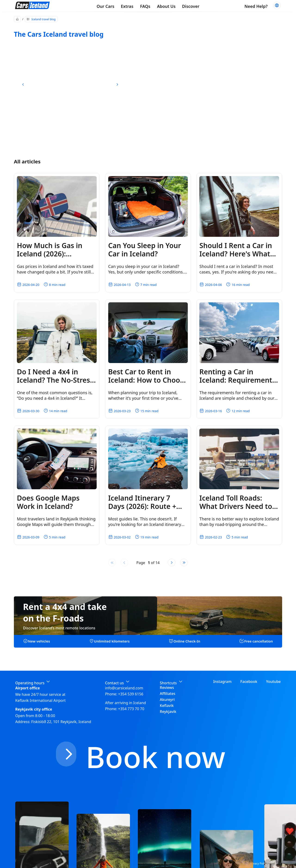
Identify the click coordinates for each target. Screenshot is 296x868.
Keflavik (167, 706)
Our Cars (106, 6)
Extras (127, 6)
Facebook (249, 682)
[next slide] (117, 84)
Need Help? (256, 6)
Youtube (273, 682)
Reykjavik (168, 712)
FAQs (145, 6)
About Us (166, 6)
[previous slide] (23, 84)
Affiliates (168, 694)
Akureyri (167, 700)
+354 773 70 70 (131, 709)
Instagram (222, 682)
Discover (191, 6)
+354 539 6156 (131, 694)
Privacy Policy (259, 863)
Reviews (167, 688)
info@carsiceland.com (124, 688)
